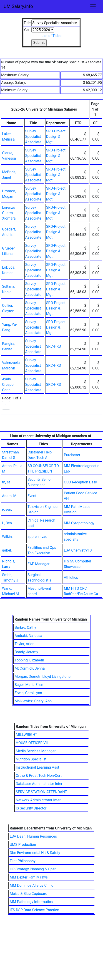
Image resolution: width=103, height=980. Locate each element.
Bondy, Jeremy (26, 652)
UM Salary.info (18, 6)
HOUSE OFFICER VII (32, 743)
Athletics (71, 578)
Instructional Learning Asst (37, 767)
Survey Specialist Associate (33, 137)
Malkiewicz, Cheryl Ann (33, 701)
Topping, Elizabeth (29, 660)
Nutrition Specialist (31, 759)
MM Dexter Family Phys (29, 877)
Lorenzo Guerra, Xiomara (9, 213)
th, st (6, 482)
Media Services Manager (36, 751)
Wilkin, (7, 537)
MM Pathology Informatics (31, 902)
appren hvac (37, 537)
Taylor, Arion (24, 644)
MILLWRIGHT (26, 735)
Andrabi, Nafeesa (28, 636)
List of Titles (52, 36)
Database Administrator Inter (39, 784)
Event (32, 496)
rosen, (7, 509)
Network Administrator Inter (38, 800)
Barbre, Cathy (25, 627)
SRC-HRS (54, 346)
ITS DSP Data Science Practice (34, 910)
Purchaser (72, 455)
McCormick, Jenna (30, 668)
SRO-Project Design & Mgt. (56, 137)
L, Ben (7, 523)
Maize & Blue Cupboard (29, 894)
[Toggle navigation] (93, 6)
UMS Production (23, 845)
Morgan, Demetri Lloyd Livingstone (43, 677)
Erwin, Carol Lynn (28, 693)
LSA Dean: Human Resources (33, 836)
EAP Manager (39, 564)
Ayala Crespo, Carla (8, 385)
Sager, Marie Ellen (29, 685)
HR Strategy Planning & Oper (33, 869)
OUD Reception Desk (80, 482)
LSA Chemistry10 (78, 550)
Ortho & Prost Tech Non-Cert (39, 776)
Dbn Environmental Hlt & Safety (35, 853)
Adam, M (9, 496)
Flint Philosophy (23, 861)
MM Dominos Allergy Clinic (31, 885)
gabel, (7, 550)
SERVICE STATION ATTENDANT (41, 792)
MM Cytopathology (79, 523)
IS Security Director (31, 808)
